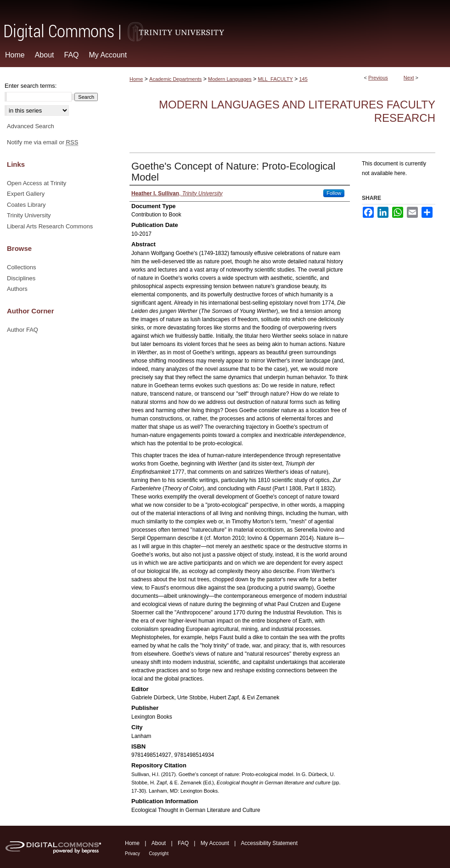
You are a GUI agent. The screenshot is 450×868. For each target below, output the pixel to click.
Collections (22, 267)
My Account (215, 843)
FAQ (183, 843)
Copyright (159, 854)
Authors (17, 289)
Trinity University (29, 215)
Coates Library (26, 205)
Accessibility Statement (269, 843)
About (159, 843)
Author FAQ (22, 330)
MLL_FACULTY (276, 79)
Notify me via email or (42, 142)
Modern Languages (230, 79)
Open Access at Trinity (37, 183)
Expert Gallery (26, 194)
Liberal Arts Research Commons (50, 226)
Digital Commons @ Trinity (225, 21)
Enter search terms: (31, 86)
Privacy (132, 854)
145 (304, 79)
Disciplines (21, 278)
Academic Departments (175, 79)
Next (409, 78)
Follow (334, 193)
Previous (378, 78)
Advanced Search (31, 126)
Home (136, 79)
